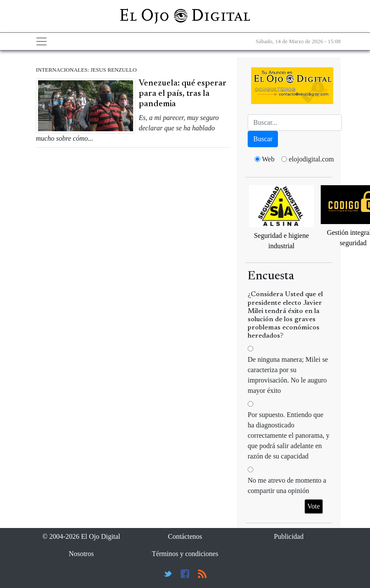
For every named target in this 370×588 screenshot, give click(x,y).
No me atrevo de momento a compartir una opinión (287, 485)
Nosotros (81, 554)
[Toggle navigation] (41, 41)
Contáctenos (185, 536)
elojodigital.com (311, 159)
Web (268, 159)
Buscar (263, 139)
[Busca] (295, 123)
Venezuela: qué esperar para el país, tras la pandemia (183, 94)
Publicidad (289, 536)
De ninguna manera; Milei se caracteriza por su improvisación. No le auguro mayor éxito (288, 375)
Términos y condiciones (185, 554)
